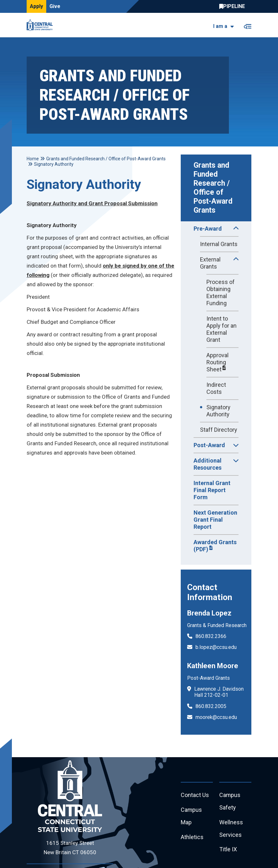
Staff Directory (219, 430)
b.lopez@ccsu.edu (216, 647)
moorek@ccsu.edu (216, 717)
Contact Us (195, 795)
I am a (220, 26)
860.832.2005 (211, 706)
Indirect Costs (216, 388)
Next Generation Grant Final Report (215, 520)
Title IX (228, 850)
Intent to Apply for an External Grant (222, 329)
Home (33, 159)
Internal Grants (219, 244)
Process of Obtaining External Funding (221, 292)
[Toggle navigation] (247, 25)
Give (55, 6)
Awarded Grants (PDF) (215, 546)
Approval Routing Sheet (217, 362)
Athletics (192, 837)
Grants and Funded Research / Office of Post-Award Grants (214, 188)
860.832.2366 (211, 636)
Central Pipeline (234, 6)
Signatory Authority (218, 411)
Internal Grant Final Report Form (212, 490)
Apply (36, 6)
